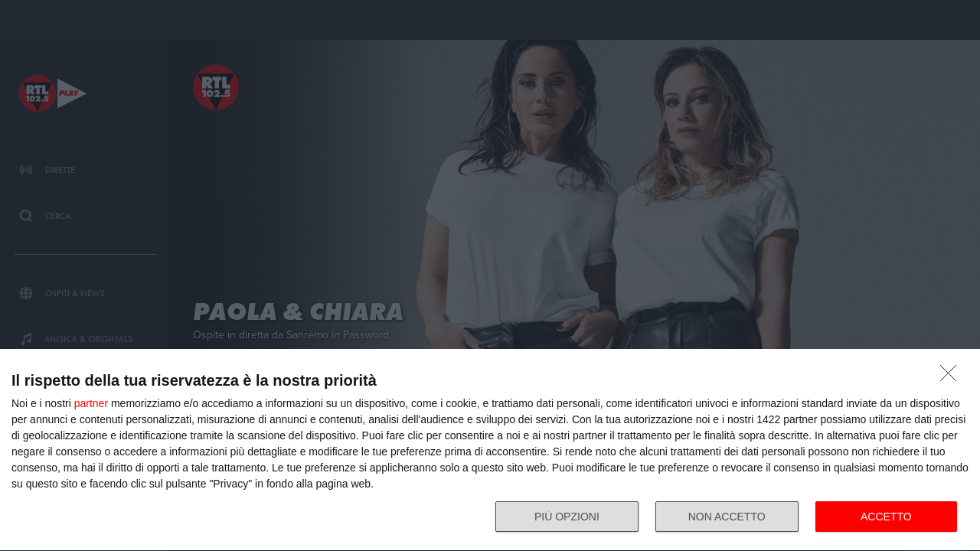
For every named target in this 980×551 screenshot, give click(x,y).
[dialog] (490, 450)
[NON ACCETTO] (952, 377)
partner (91, 403)
